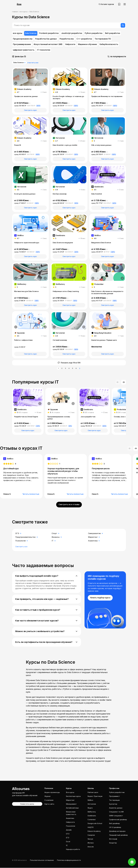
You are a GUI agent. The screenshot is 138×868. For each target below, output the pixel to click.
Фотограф (113, 839)
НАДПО (91, 828)
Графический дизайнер (118, 820)
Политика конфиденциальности (69, 860)
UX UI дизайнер (115, 828)
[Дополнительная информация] (16, 83)
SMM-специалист (116, 816)
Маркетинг (94, 537)
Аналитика (94, 541)
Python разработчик (117, 793)
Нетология (92, 804)
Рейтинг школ (93, 793)
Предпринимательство (27, 537)
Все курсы (70, 793)
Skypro (90, 808)
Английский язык (72, 808)
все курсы (24, 12)
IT (54, 541)
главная (15, 12)
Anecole (91, 847)
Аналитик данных (116, 808)
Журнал (47, 796)
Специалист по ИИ (116, 812)
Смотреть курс (30, 110)
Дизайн (69, 830)
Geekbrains (92, 816)
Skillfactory (92, 812)
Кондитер (113, 843)
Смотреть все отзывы (69, 504)
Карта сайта (49, 804)
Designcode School (95, 824)
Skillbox (90, 800)
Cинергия (91, 835)
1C (67, 846)
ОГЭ (18, 533)
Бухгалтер (113, 804)
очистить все (33, 63)
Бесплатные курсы (73, 796)
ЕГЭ (68, 838)
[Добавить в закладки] (45, 83)
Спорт (55, 533)
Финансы (57, 537)
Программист (114, 796)
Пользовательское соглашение (42, 860)
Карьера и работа (73, 850)
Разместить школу (27, 804)
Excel (68, 842)
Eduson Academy (94, 831)
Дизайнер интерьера (117, 831)
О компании (49, 800)
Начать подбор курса (100, 598)
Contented (91, 820)
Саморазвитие (95, 533)
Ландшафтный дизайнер (118, 835)
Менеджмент (71, 804)
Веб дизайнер (114, 824)
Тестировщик (114, 800)
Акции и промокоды (52, 793)
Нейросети (70, 822)
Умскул (90, 839)
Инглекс (91, 843)
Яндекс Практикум (95, 796)
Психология (22, 541)
